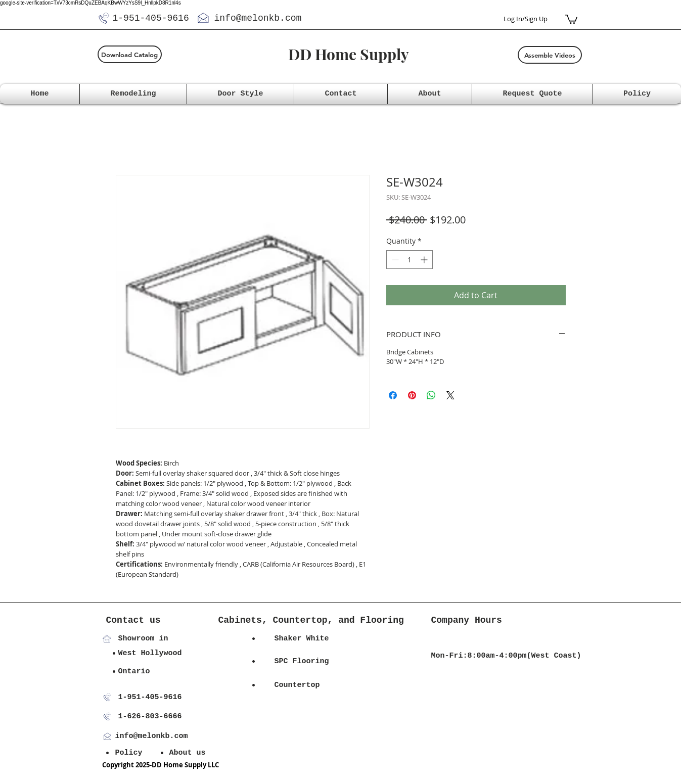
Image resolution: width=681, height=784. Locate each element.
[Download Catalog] (130, 54)
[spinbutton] (410, 260)
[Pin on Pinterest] (412, 395)
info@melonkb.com (258, 18)
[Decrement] (394, 260)
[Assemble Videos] (550, 55)
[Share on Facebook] (393, 395)
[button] (571, 19)
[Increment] (425, 260)
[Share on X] (450, 395)
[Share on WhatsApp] (431, 395)
